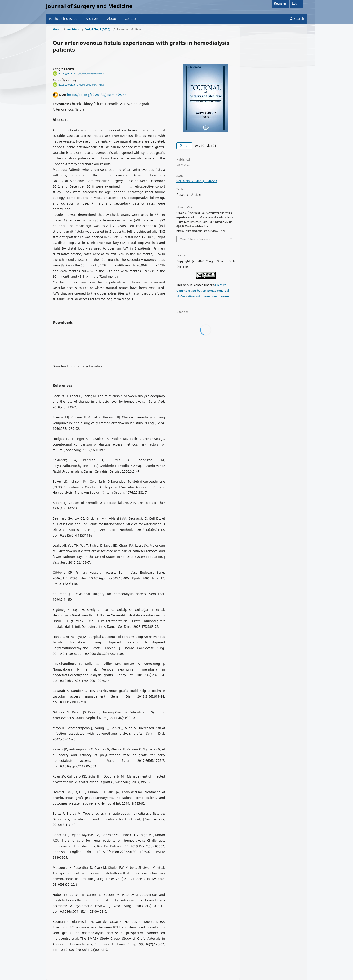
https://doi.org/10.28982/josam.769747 (97, 95)
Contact (130, 19)
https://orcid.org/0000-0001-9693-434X (81, 73)
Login (296, 3)
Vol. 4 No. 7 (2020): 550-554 (197, 181)
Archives (92, 19)
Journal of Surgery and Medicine (89, 6)
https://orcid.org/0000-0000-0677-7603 (81, 85)
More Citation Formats (195, 239)
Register (280, 3)
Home (57, 29)
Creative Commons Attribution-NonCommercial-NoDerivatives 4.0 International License (203, 291)
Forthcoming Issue (63, 19)
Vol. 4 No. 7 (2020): (98, 29)
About (112, 19)
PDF (186, 146)
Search (297, 19)
